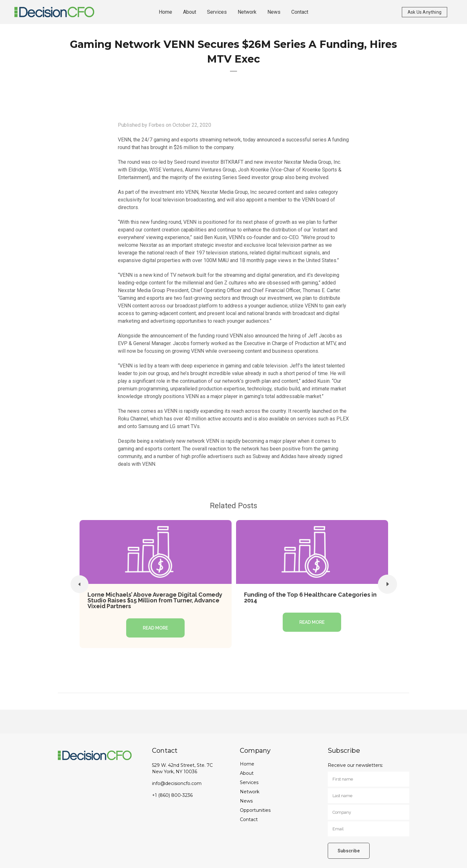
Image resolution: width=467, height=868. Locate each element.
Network (250, 792)
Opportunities (255, 810)
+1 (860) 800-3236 (172, 795)
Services (249, 782)
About (247, 773)
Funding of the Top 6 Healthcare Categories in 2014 (310, 597)
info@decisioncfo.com (177, 783)
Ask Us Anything (425, 12)
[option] (156, 584)
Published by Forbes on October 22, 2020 (165, 125)
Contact (249, 819)
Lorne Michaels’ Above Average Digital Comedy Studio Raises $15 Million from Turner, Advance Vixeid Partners (155, 600)
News (246, 801)
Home (247, 764)
